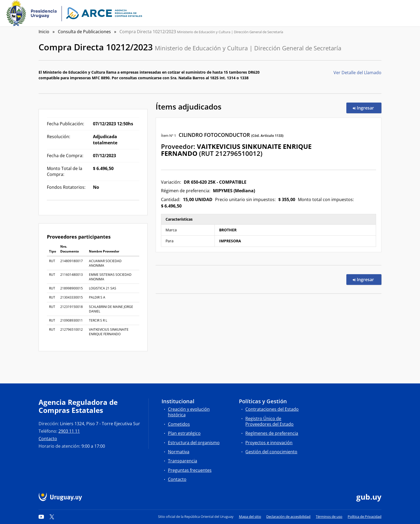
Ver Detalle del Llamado (357, 73)
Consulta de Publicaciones (84, 32)
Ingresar (367, 108)
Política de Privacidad (365, 517)
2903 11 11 (69, 431)
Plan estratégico (184, 433)
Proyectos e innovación (269, 443)
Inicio (44, 32)
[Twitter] (52, 517)
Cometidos (179, 424)
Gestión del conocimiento (271, 452)
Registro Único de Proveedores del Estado (269, 421)
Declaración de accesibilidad (288, 517)
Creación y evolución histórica (189, 412)
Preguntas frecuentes (190, 470)
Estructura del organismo (194, 443)
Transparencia (183, 461)
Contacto (48, 439)
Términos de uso (329, 517)
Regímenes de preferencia (272, 433)
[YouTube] (41, 517)
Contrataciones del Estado (272, 409)
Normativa (179, 452)
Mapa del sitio (250, 517)
